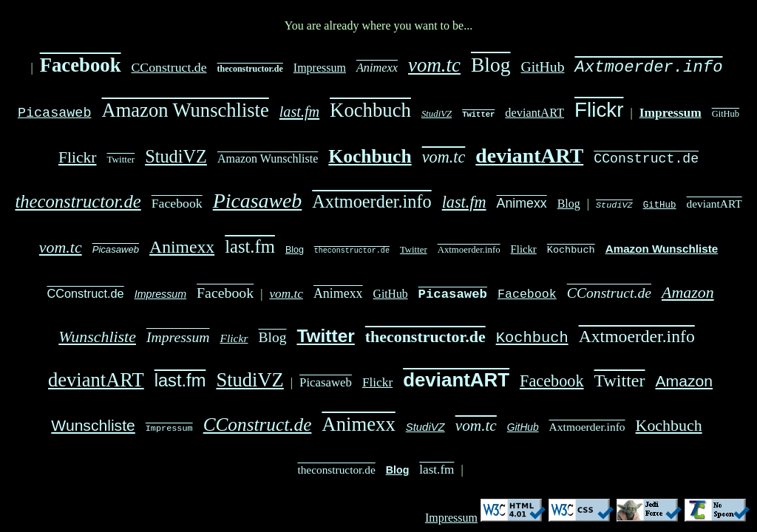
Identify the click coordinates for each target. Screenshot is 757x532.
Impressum (320, 68)
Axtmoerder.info (649, 65)
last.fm (299, 112)
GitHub (543, 66)
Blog (491, 65)
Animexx (377, 68)
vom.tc (434, 65)
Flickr (599, 110)
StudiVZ (437, 114)
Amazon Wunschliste (186, 110)
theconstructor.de (250, 69)
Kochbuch (370, 110)
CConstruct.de (169, 67)
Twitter (478, 114)
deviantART (534, 113)
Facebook (81, 65)
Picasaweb (55, 111)
